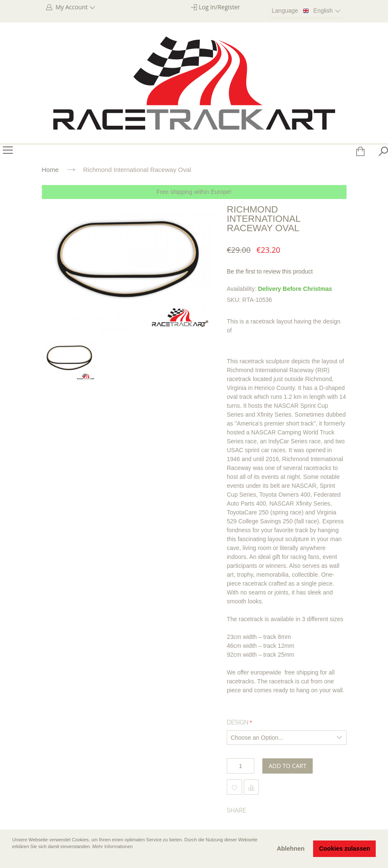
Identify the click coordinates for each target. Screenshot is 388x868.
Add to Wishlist (234, 787)
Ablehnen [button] (291, 849)
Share (237, 810)
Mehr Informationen (112, 846)
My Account (75, 7)
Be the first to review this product (270, 271)
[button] (13, 858)
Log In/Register (219, 7)
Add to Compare (251, 787)
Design (238, 722)
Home (50, 170)
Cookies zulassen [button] (345, 849)
